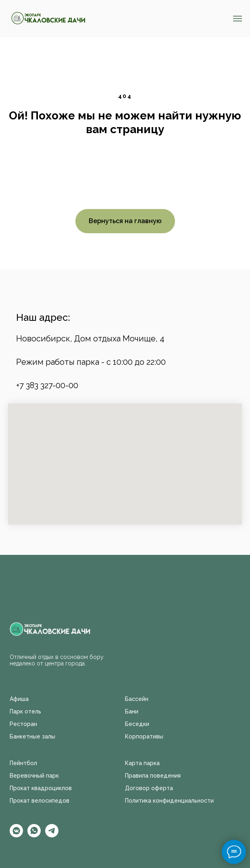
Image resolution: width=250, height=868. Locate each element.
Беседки (137, 724)
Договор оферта (149, 788)
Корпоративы (144, 736)
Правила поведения (153, 776)
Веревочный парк (34, 776)
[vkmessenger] (16, 835)
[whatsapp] (34, 835)
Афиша (19, 699)
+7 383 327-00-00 (47, 385)
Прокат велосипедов (40, 801)
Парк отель (25, 711)
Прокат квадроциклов (41, 788)
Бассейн (137, 699)
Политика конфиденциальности (169, 801)
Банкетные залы (32, 736)
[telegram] (52, 835)
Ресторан (23, 724)
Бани (132, 711)
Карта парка (142, 763)
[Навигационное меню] (237, 19)
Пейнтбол (23, 763)
